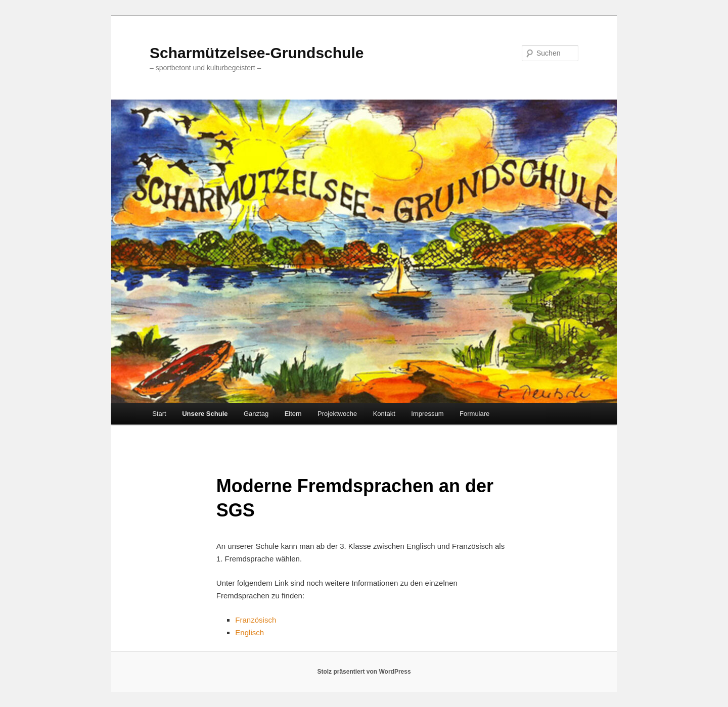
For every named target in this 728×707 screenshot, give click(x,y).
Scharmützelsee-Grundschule (257, 53)
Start (159, 414)
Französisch (256, 620)
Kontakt (384, 414)
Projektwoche (337, 414)
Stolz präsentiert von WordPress (364, 672)
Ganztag (256, 414)
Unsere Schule (205, 414)
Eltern (293, 414)
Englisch (249, 632)
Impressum (427, 414)
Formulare (474, 414)
